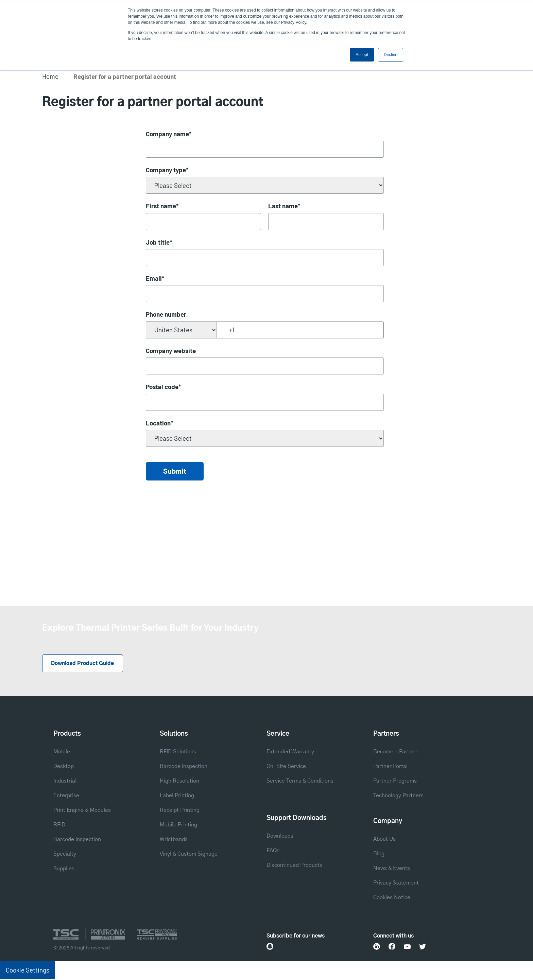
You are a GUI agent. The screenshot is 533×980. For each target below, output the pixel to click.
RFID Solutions (178, 752)
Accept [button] (362, 55)
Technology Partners (398, 796)
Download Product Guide (84, 664)
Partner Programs (395, 782)
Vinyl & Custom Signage (189, 855)
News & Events (392, 869)
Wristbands (174, 840)
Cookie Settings (28, 971)
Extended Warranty (290, 752)
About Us (384, 840)
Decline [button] (391, 55)
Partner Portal (390, 767)
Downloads (280, 837)
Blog (379, 854)
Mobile (62, 752)
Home (50, 76)
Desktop (64, 767)
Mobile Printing (178, 825)
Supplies (64, 869)
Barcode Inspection (77, 840)
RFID (59, 825)
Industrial (65, 782)
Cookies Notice (392, 898)
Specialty (65, 855)
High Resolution (179, 782)
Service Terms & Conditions (300, 782)
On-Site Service (286, 767)
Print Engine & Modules (82, 811)
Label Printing (177, 796)
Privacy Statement (396, 883)
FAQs (273, 851)
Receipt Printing (180, 811)
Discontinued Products (294, 866)
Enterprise (66, 796)
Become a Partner (395, 752)
